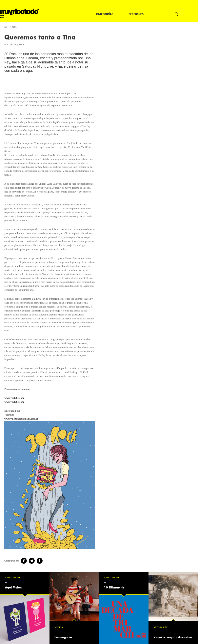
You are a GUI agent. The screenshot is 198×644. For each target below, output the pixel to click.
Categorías (105, 14)
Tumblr (40, 561)
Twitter (32, 561)
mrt (20, 13)
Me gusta (10, 27)
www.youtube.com (14, 398)
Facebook (24, 561)
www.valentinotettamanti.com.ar (21, 419)
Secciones (136, 14)
